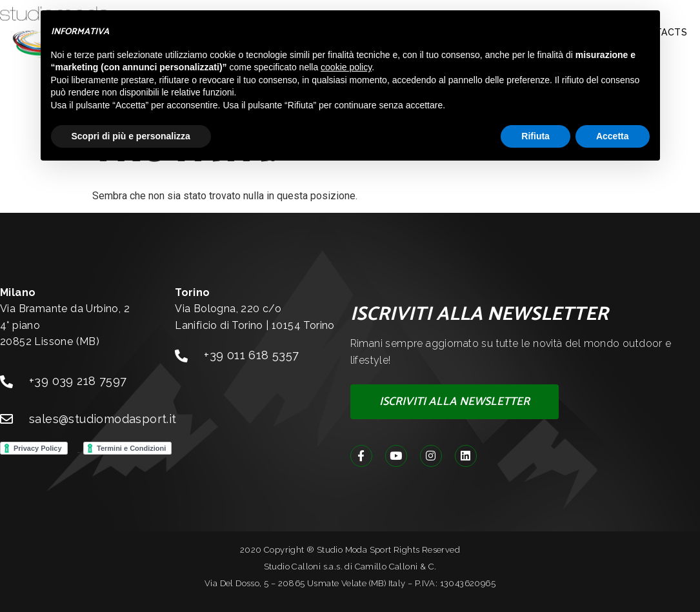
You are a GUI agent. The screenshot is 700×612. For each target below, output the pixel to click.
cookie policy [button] (346, 67)
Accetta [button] (613, 136)
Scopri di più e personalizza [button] (131, 136)
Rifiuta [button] (535, 136)
